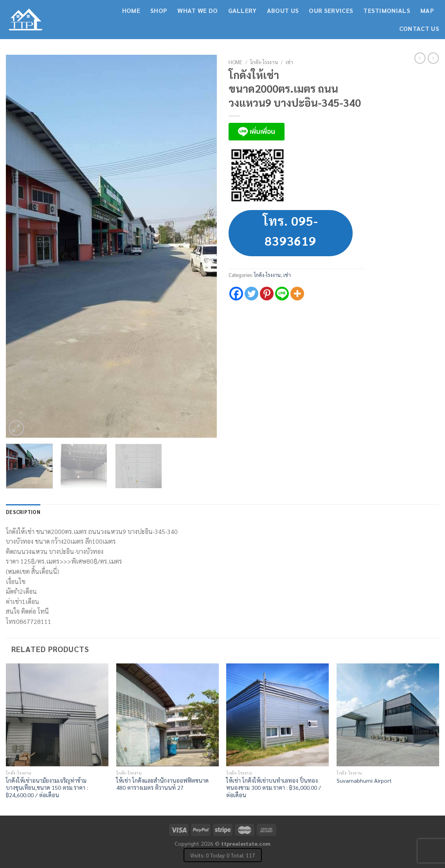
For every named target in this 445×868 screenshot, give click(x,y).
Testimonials (387, 10)
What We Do (197, 10)
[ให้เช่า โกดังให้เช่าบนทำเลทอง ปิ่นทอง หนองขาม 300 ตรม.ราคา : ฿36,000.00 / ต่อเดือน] (277, 715)
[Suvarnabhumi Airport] (388, 715)
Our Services (331, 10)
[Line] (282, 294)
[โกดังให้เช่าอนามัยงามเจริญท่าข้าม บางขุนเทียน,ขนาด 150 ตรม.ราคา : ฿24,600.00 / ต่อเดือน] (57, 715)
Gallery (242, 10)
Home (131, 10)
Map (427, 10)
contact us (419, 28)
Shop (159, 10)
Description (23, 512)
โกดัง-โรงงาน (264, 62)
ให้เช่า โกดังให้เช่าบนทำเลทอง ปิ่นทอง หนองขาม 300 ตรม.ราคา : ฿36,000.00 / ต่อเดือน (274, 788)
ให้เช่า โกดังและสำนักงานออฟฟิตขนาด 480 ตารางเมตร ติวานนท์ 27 (162, 784)
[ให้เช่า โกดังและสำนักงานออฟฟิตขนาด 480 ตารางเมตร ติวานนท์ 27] (168, 715)
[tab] (23, 512)
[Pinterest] (267, 294)
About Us (283, 10)
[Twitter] (251, 294)
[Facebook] (236, 294)
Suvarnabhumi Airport (364, 780)
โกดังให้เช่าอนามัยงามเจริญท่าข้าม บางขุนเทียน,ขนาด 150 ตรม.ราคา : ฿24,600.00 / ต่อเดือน (47, 788)
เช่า (289, 62)
